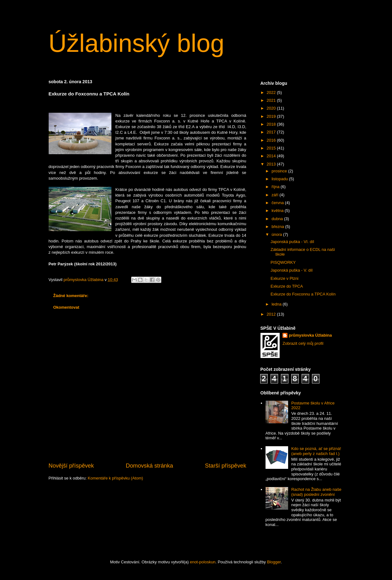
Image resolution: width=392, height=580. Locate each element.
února (277, 234)
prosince (280, 171)
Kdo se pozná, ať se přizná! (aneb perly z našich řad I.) (316, 451)
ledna (277, 304)
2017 (272, 132)
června (278, 203)
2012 (272, 314)
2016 (272, 140)
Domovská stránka (150, 466)
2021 (272, 100)
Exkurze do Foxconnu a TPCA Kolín (303, 294)
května (278, 211)
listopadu (280, 179)
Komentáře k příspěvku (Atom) (115, 478)
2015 (272, 148)
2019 (272, 116)
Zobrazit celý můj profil (303, 343)
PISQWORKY (283, 262)
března (278, 227)
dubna (278, 219)
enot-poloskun (203, 562)
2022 (272, 92)
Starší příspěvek (226, 466)
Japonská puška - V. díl (292, 270)
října (276, 187)
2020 (272, 108)
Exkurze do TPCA (287, 286)
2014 (272, 156)
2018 (272, 124)
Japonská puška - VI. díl (292, 242)
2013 (272, 164)
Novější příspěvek (71, 466)
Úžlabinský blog (137, 43)
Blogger (274, 562)
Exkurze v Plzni (285, 278)
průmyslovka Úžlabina (310, 335)
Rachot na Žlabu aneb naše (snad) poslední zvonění (316, 492)
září (275, 195)
